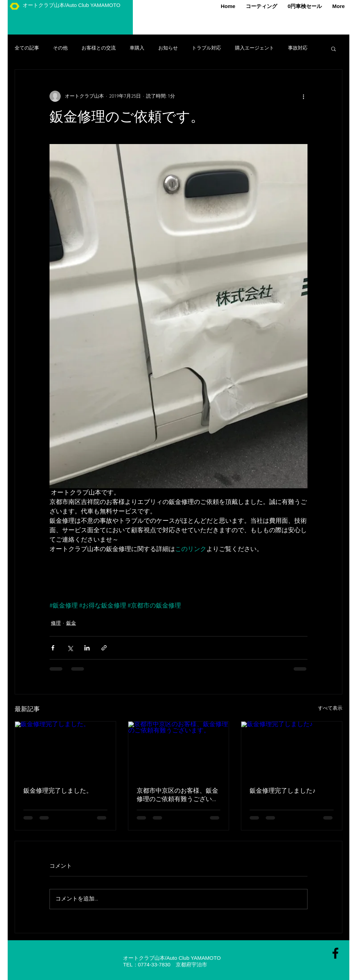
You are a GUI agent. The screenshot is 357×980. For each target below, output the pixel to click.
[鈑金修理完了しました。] (65, 750)
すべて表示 (330, 708)
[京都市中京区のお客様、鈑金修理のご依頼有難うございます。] (179, 750)
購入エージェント (255, 48)
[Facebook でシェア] (53, 648)
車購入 (137, 48)
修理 (56, 623)
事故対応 (298, 48)
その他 (60, 48)
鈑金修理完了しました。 (58, 791)
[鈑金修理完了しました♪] (292, 750)
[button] (333, 48)
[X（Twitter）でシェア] (70, 648)
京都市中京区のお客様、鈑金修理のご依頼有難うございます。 (177, 795)
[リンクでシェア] (104, 648)
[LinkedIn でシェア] (87, 648)
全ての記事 (27, 48)
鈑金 (71, 623)
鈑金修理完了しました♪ (283, 791)
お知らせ (168, 48)
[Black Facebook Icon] (335, 953)
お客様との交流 (99, 48)
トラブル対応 (206, 48)
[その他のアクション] (303, 96)
